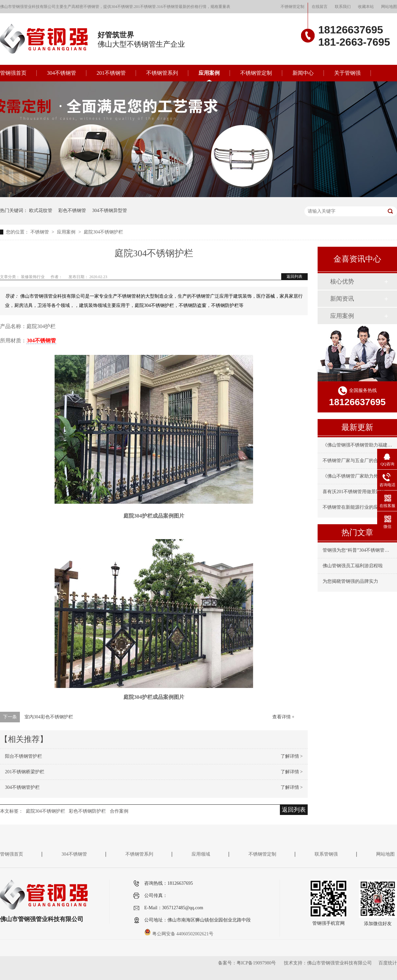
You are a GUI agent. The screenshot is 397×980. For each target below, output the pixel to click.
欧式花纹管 (41, 211)
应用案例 (209, 73)
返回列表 (294, 277)
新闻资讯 (342, 299)
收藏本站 (366, 7)
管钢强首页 (13, 73)
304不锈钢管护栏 (22, 787)
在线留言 (320, 7)
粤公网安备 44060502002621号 (179, 934)
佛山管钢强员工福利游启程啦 (353, 566)
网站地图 (389, 7)
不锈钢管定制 (292, 7)
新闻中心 (303, 73)
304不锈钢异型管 (110, 211)
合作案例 (119, 811)
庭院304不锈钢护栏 (103, 232)
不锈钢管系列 (162, 73)
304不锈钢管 (62, 73)
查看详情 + (283, 717)
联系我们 (343, 7)
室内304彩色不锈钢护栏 (49, 717)
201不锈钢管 (111, 73)
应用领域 (201, 854)
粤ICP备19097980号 (256, 963)
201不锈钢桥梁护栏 (25, 772)
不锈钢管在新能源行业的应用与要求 (360, 507)
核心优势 (342, 281)
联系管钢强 (326, 854)
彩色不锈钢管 (72, 211)
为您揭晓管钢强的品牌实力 (350, 581)
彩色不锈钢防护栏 (87, 811)
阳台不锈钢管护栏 (23, 756)
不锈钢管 (40, 232)
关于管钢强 (347, 73)
